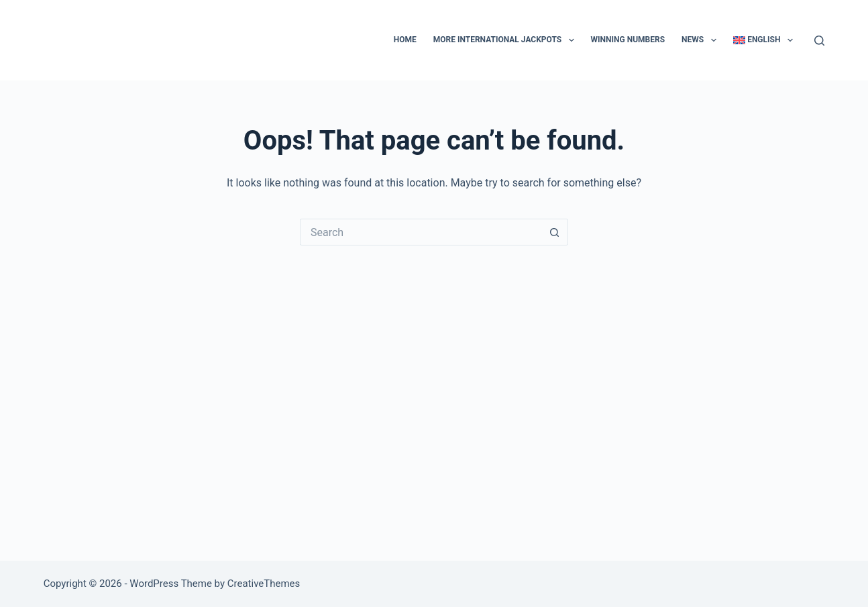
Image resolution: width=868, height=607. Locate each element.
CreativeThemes (264, 584)
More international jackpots (506, 40)
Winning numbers (628, 40)
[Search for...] (421, 232)
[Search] (819, 41)
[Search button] (555, 232)
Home (405, 40)
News (702, 40)
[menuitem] (763, 40)
